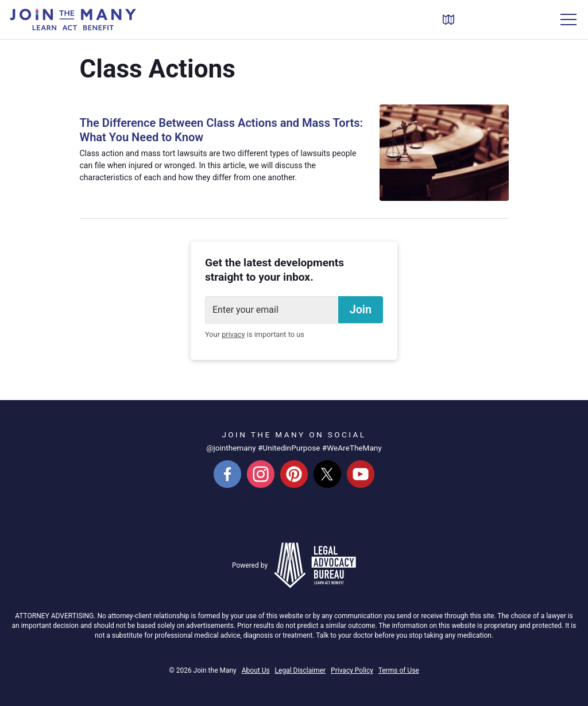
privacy (233, 334)
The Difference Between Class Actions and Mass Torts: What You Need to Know (210, 130)
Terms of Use (399, 670)
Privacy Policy (352, 670)
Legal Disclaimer (301, 670)
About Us (256, 670)
